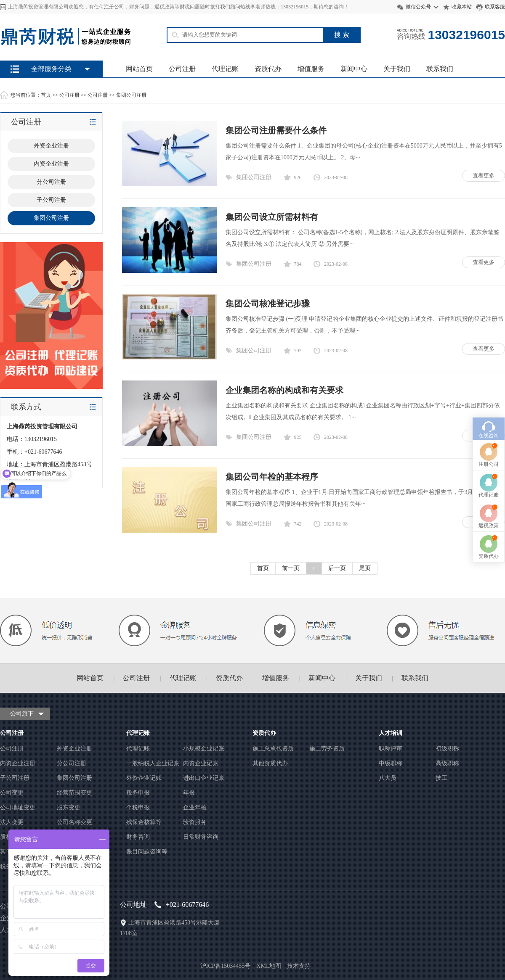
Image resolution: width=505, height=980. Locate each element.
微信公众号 (418, 7)
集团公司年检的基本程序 (272, 477)
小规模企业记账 (204, 749)
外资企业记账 (144, 778)
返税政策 (489, 474)
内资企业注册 (18, 763)
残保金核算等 (144, 822)
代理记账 (225, 69)
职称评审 (391, 749)
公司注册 (182, 69)
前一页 (291, 568)
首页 (46, 95)
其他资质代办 (270, 763)
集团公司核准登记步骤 (268, 304)
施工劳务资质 (327, 749)
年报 (189, 793)
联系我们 (440, 69)
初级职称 (447, 749)
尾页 (365, 568)
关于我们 (397, 69)
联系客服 (495, 7)
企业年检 (195, 807)
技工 (441, 778)
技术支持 (299, 966)
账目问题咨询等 (147, 852)
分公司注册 (72, 763)
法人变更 (12, 822)
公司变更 (12, 793)
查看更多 (484, 176)
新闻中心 (354, 69)
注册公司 (489, 412)
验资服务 (195, 822)
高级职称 (447, 763)
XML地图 (269, 966)
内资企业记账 (201, 763)
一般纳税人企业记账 (153, 763)
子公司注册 (15, 778)
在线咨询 (489, 384)
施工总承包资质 (273, 749)
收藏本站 (462, 7)
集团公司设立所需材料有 (272, 217)
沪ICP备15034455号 (226, 966)
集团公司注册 (131, 95)
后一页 (337, 568)
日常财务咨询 (201, 837)
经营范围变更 (74, 793)
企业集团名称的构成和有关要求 (284, 390)
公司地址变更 (18, 807)
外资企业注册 (74, 749)
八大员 (388, 778)
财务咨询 (138, 837)
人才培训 (391, 733)
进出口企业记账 (204, 778)
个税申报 (138, 807)
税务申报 (138, 793)
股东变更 (69, 807)
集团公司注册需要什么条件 (276, 130)
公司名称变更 (74, 822)
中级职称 (391, 763)
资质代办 (268, 69)
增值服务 (311, 69)
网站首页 (139, 69)
